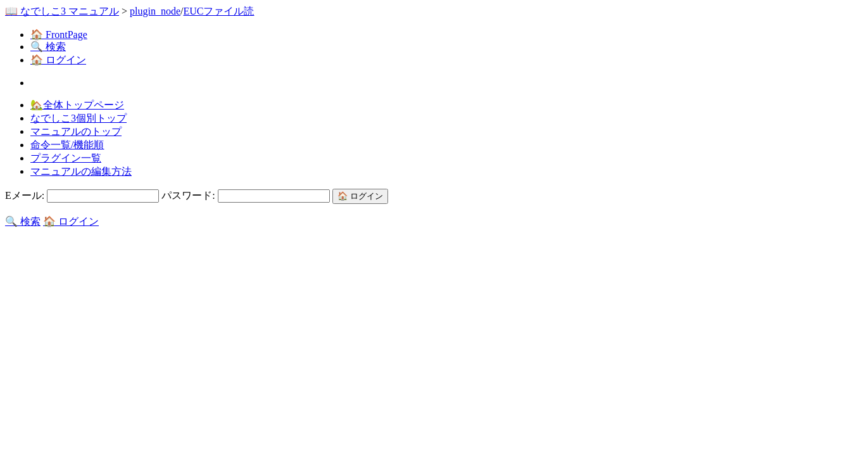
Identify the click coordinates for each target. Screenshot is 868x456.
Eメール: (83, 195)
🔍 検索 (48, 47)
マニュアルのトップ (76, 131)
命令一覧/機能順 (67, 145)
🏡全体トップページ (77, 105)
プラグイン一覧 (66, 158)
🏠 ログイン (58, 60)
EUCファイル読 (218, 11)
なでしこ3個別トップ (79, 118)
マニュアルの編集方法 (81, 171)
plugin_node (155, 11)
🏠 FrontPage (59, 35)
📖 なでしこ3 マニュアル (62, 11)
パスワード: (247, 195)
